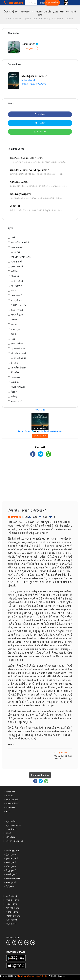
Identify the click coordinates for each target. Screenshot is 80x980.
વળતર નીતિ (10, 808)
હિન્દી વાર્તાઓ (11, 896)
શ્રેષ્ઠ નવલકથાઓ (13, 825)
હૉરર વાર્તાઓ (17, 344)
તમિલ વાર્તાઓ (11, 920)
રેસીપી (14, 334)
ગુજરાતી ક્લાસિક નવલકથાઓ (34, 84)
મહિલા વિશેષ (17, 286)
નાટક (13, 291)
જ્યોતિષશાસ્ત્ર (18, 387)
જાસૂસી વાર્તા (17, 300)
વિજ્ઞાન (14, 392)
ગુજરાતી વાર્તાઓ (12, 900)
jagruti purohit (30, 44)
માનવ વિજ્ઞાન (17, 315)
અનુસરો (30, 48)
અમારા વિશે (10, 792)
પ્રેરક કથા (16, 252)
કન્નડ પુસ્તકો (11, 882)
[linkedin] (33, 942)
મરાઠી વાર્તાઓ (11, 904)
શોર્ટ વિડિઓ (11, 837)
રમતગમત (15, 377)
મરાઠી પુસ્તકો (11, 863)
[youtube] (27, 942)
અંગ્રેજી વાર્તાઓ (12, 908)
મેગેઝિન (15, 271)
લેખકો (8, 833)
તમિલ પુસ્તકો (11, 867)
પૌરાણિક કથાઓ (18, 353)
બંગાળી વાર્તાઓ (12, 912)
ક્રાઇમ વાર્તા (16, 401)
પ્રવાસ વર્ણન (17, 281)
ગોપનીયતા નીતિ (12, 800)
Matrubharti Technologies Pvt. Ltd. (32, 976)
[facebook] (9, 942)
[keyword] (31, 3)
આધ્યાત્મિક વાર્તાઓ (20, 242)
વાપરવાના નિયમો (13, 804)
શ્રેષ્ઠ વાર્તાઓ (11, 821)
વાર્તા (13, 238)
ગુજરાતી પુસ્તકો (12, 859)
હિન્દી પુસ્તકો (11, 855)
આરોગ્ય (15, 324)
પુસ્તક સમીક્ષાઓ (19, 358)
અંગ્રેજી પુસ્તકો (12, 851)
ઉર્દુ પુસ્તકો (10, 886)
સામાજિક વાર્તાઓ (19, 305)
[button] (35, 3)
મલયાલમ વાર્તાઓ (13, 916)
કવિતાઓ (15, 276)
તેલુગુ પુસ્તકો (11, 870)
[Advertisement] (40, 482)
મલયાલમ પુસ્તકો (13, 878)
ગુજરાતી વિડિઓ (12, 829)
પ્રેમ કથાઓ (16, 295)
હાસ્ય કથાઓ (17, 267)
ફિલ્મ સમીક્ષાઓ (18, 348)
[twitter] (21, 942)
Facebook (40, 114)
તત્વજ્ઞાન (15, 320)
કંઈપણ (14, 397)
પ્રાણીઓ (15, 382)
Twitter (40, 123)
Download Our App (40, 775)
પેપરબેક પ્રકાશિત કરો (15, 841)
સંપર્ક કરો (10, 796)
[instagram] (15, 942)
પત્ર (13, 339)
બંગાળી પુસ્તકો (12, 874)
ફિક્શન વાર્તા (17, 247)
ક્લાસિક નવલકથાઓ (21, 257)
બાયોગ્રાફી (16, 329)
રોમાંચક (14, 363)
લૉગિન (66, 3)
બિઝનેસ (15, 372)
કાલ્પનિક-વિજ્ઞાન (19, 368)
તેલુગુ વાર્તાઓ (11, 924)
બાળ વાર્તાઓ (17, 262)
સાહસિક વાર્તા (17, 310)
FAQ (8, 812)
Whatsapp (40, 132)
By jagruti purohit (29, 80)
